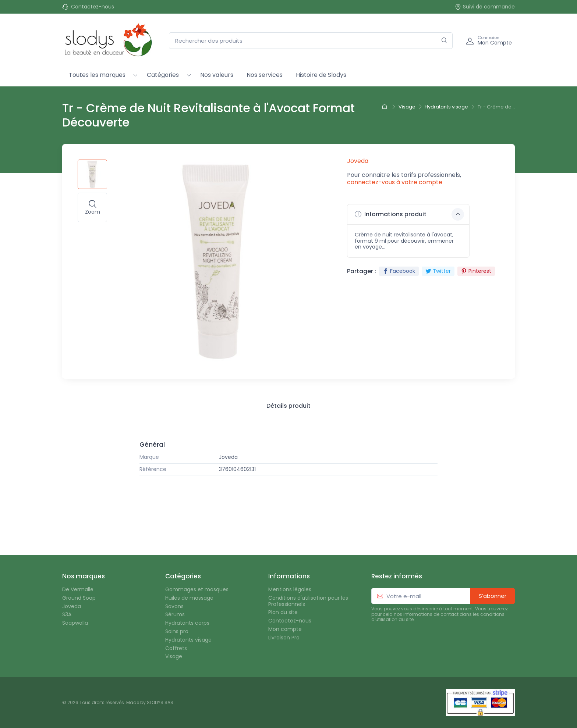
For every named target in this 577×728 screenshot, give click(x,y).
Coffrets (176, 648)
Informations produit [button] (409, 214)
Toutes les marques (97, 75)
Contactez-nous (93, 7)
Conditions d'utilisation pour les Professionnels (308, 601)
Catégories (163, 75)
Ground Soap (79, 598)
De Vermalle (78, 590)
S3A (67, 615)
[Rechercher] (444, 41)
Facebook (399, 271)
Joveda (228, 457)
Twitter (438, 271)
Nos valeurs (217, 75)
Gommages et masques (197, 590)
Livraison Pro (284, 638)
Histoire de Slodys (321, 75)
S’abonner (493, 596)
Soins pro (177, 631)
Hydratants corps (187, 623)
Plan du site (283, 612)
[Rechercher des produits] (311, 41)
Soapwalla (75, 623)
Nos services (265, 75)
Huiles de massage (189, 598)
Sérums (175, 615)
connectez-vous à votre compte (395, 182)
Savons (174, 606)
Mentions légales (290, 590)
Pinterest (476, 271)
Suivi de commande (485, 7)
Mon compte (285, 629)
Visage (174, 656)
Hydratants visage (188, 640)
